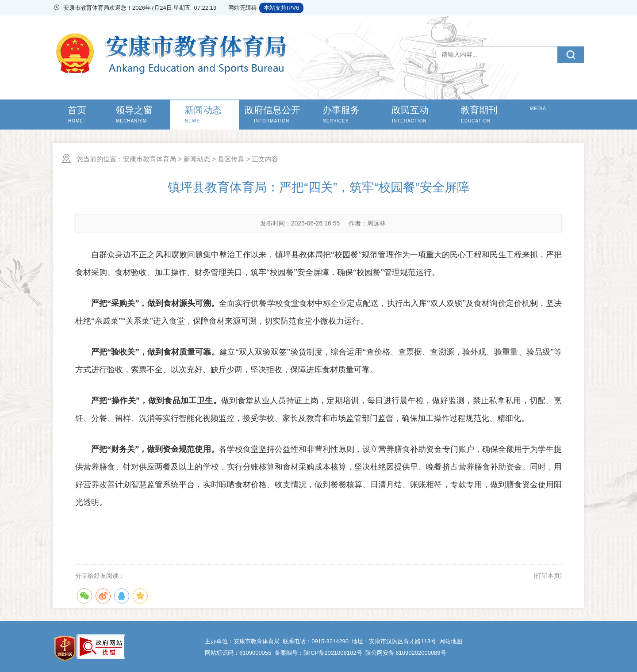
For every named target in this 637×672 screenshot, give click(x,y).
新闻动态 (197, 159)
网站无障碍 (243, 8)
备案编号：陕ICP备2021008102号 (318, 653)
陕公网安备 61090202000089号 (406, 653)
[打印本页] (548, 576)
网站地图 (451, 641)
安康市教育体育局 (150, 159)
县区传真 (231, 159)
